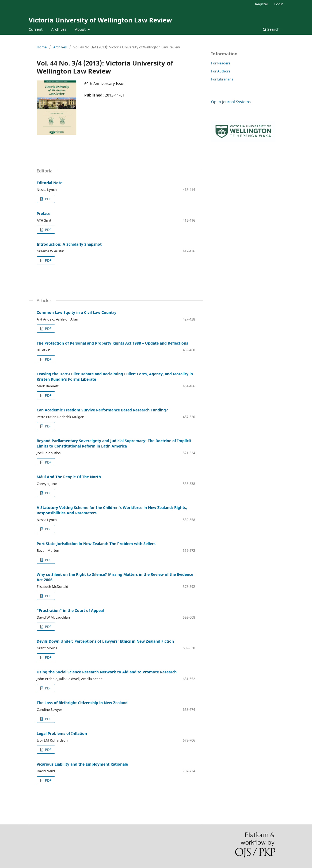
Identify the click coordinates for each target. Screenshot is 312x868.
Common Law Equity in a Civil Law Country (77, 312)
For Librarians (222, 79)
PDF (48, 199)
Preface (43, 213)
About (81, 29)
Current (36, 29)
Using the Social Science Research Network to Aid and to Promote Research (107, 672)
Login (279, 4)
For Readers (221, 63)
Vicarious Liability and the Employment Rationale (82, 764)
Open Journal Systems (231, 102)
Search (271, 29)
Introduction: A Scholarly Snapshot (69, 244)
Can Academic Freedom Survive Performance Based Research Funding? (102, 410)
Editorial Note (50, 183)
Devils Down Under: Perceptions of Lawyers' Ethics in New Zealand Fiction (105, 641)
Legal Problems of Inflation (62, 733)
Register (262, 4)
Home (42, 47)
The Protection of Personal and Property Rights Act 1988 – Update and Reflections (112, 343)
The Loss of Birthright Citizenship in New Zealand (82, 703)
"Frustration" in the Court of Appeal (70, 610)
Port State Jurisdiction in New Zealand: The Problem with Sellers (96, 544)
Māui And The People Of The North (69, 477)
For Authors (221, 71)
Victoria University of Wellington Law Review (100, 20)
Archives (59, 29)
